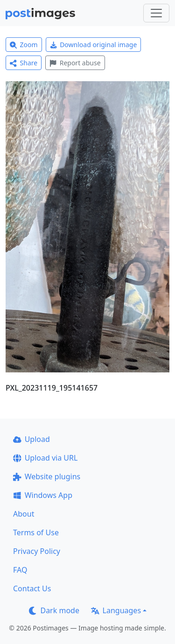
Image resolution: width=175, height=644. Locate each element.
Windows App (43, 495)
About (24, 514)
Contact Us (32, 588)
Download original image (94, 45)
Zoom (24, 45)
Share (24, 63)
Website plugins (47, 476)
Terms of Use (36, 532)
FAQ (20, 570)
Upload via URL (45, 458)
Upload (31, 439)
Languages (116, 610)
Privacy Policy (37, 551)
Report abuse (75, 63)
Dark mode (54, 610)
